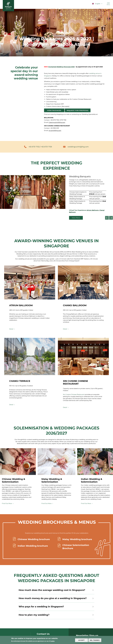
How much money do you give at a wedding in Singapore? (56, 598)
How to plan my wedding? (56, 615)
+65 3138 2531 (55, 128)
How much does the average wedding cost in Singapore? (56, 590)
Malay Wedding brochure (77, 539)
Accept (82, 640)
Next (113, 218)
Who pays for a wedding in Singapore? (56, 607)
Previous (109, 218)
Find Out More (7, 503)
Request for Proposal (78, 110)
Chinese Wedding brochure (34, 539)
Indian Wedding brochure (33, 546)
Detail (11, 329)
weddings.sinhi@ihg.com (78, 147)
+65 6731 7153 (55, 120)
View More (76, 218)
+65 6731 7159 (46, 147)
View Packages (54, 110)
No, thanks (95, 640)
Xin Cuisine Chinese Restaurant (74, 394)
